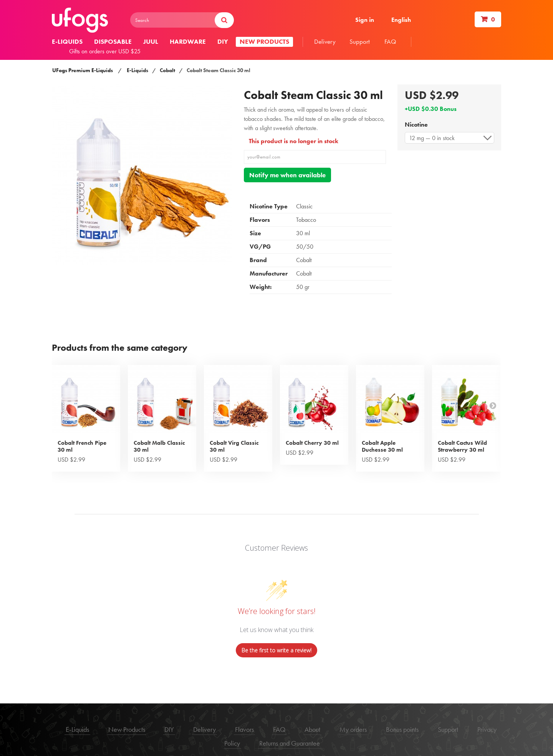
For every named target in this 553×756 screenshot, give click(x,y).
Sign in (365, 20)
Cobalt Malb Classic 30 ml (159, 446)
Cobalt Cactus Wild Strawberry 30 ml (462, 446)
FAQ (390, 41)
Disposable (113, 41)
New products (264, 41)
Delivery (325, 41)
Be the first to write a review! (276, 650)
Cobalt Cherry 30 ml (312, 443)
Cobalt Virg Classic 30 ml (234, 446)
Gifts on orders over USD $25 (105, 51)
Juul (151, 41)
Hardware (188, 41)
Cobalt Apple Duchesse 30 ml (382, 446)
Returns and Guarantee (290, 743)
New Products (127, 729)
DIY (223, 41)
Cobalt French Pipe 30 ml (82, 446)
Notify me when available (287, 175)
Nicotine (417, 125)
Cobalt (167, 70)
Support (360, 41)
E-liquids (67, 41)
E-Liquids (137, 70)
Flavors (244, 729)
